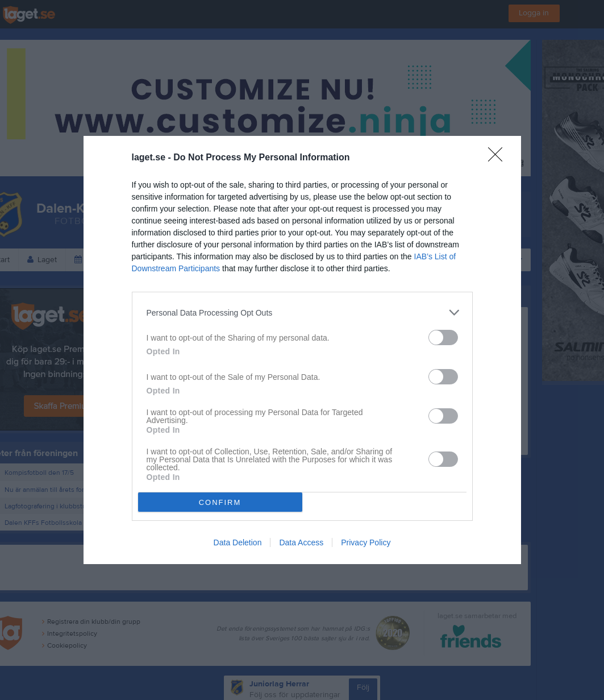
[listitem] (302, 312)
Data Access (301, 542)
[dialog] (302, 350)
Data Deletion (238, 542)
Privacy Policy (366, 542)
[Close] (499, 158)
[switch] (443, 337)
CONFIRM (220, 502)
